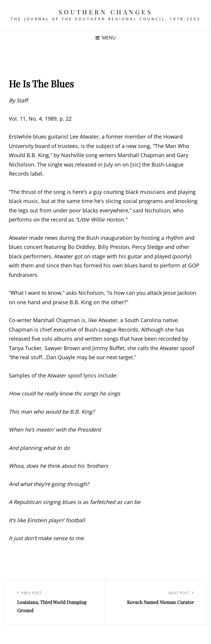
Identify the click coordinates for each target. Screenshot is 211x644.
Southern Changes (105, 12)
